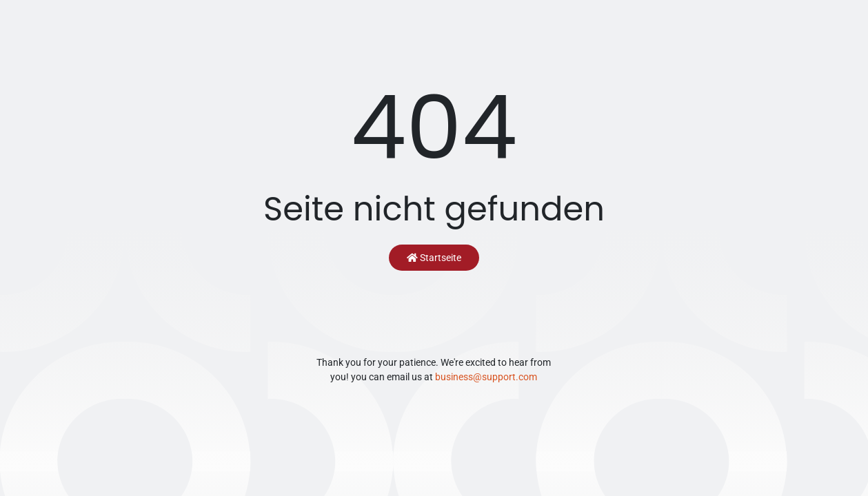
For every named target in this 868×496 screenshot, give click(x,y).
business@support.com (486, 377)
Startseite (434, 258)
